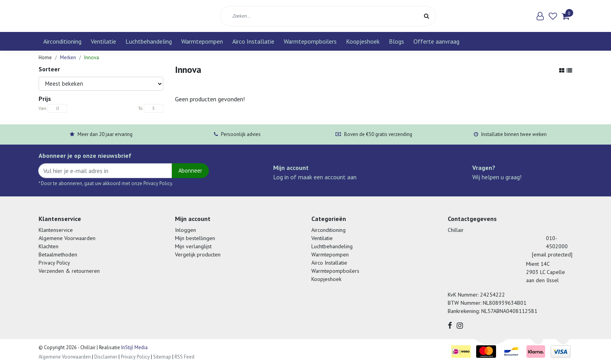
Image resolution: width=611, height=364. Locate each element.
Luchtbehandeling (149, 41)
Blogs (396, 41)
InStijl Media (134, 347)
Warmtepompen (202, 41)
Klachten (49, 246)
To (140, 108)
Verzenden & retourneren (69, 271)
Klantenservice (56, 230)
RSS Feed (185, 357)
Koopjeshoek (363, 41)
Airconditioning (62, 41)
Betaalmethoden (58, 254)
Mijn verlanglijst (193, 246)
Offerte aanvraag (436, 41)
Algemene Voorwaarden (67, 238)
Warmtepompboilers (310, 41)
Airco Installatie (253, 41)
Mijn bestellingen (195, 238)
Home (45, 57)
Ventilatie (103, 41)
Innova (92, 57)
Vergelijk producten (198, 254)
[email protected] (552, 254)
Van (42, 108)
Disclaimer (106, 357)
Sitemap (162, 357)
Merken (68, 57)
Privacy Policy (54, 263)
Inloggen (185, 230)
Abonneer (190, 171)
